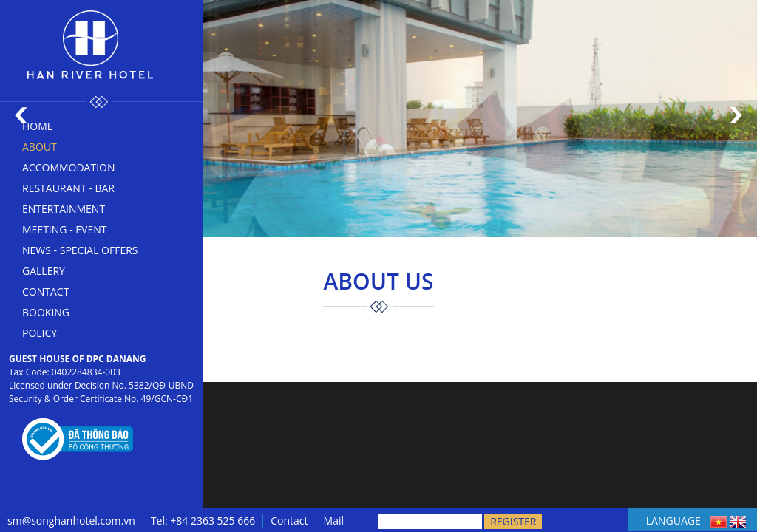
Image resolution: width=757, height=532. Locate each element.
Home (38, 126)
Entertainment (64, 209)
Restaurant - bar (68, 188)
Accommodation (69, 167)
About (40, 147)
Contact (45, 291)
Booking (46, 312)
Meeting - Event (64, 229)
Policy (40, 333)
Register (513, 521)
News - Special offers (80, 250)
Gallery (44, 271)
